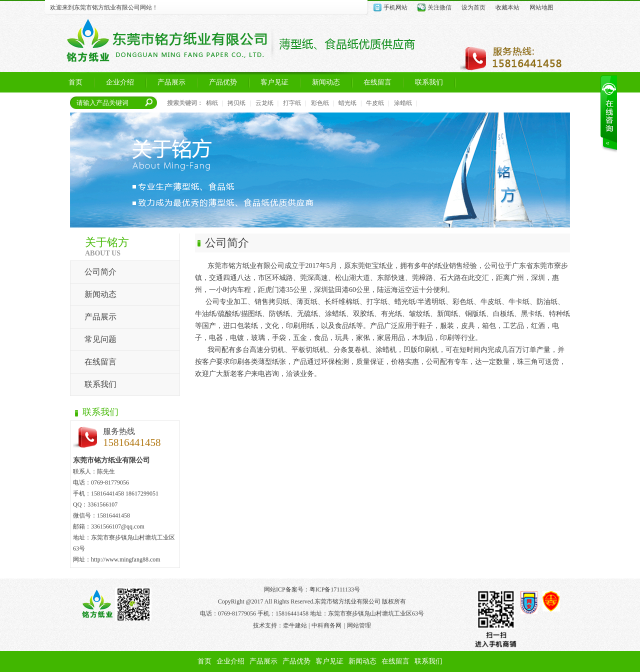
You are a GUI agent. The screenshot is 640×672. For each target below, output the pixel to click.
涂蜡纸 (403, 103)
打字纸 (292, 103)
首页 (204, 661)
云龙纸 (264, 103)
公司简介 (100, 272)
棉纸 (212, 103)
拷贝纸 (236, 103)
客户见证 (329, 661)
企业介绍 (230, 661)
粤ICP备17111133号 (335, 589)
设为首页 (473, 7)
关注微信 (439, 7)
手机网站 (395, 7)
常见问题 (100, 339)
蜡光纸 (347, 103)
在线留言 (100, 362)
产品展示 (100, 317)
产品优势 (296, 661)
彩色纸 (320, 103)
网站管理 (359, 625)
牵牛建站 (295, 625)
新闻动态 (100, 294)
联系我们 (100, 384)
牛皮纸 (375, 103)
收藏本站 (507, 7)
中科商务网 (326, 625)
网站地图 (541, 7)
